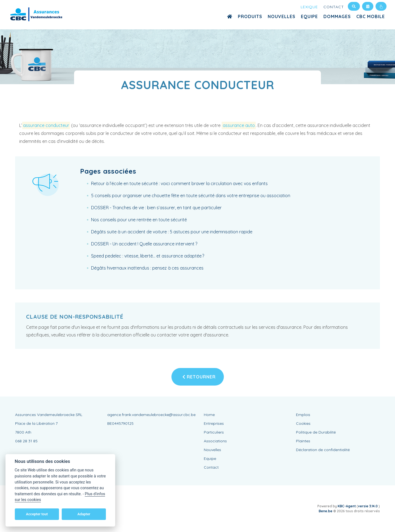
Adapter (84, 514)
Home (209, 415)
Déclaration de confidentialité (323, 450)
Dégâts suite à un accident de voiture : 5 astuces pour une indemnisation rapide (172, 232)
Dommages (337, 16)
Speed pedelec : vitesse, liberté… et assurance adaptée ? (148, 256)
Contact (334, 7)
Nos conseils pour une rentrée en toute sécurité (139, 220)
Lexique (309, 7)
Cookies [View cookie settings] (303, 423)
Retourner (199, 377)
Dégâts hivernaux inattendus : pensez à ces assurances (147, 268)
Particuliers (214, 432)
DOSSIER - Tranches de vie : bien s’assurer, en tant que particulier (156, 208)
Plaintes (303, 441)
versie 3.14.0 (368, 506)
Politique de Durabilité (316, 432)
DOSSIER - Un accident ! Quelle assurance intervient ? (144, 244)
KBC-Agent (347, 506)
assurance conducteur (46, 125)
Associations (215, 441)
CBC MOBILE (371, 16)
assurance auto (239, 125)
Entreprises (214, 423)
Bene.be (326, 511)
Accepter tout (37, 514)
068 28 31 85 (26, 441)
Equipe (309, 16)
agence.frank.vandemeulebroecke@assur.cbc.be (151, 415)
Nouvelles (282, 16)
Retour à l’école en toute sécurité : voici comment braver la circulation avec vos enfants (179, 183)
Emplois (303, 415)
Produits (250, 16)
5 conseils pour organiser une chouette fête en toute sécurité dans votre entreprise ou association (191, 196)
